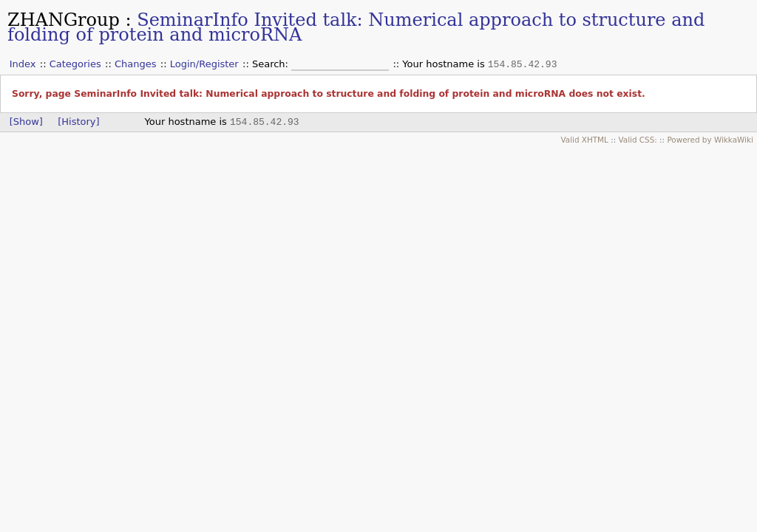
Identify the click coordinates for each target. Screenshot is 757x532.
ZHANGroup (64, 20)
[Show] (26, 122)
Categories (75, 64)
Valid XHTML (584, 140)
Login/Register (204, 64)
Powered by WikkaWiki (710, 140)
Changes (136, 64)
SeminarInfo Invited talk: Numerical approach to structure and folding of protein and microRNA (356, 27)
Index (23, 64)
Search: (272, 64)
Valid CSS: (637, 140)
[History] (78, 122)
